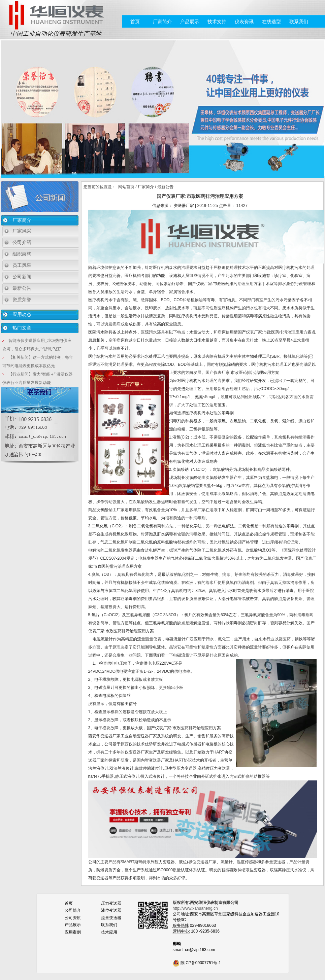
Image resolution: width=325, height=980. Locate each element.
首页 (135, 22)
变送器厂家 (184, 206)
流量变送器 (111, 918)
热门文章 (22, 328)
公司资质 (73, 918)
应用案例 (73, 932)
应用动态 (22, 314)
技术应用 (109, 932)
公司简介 (73, 910)
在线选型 (271, 22)
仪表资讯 (244, 22)
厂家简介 (162, 22)
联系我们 (299, 22)
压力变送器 (111, 903)
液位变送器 (111, 910)
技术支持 (217, 22)
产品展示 (190, 22)
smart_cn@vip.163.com (194, 950)
